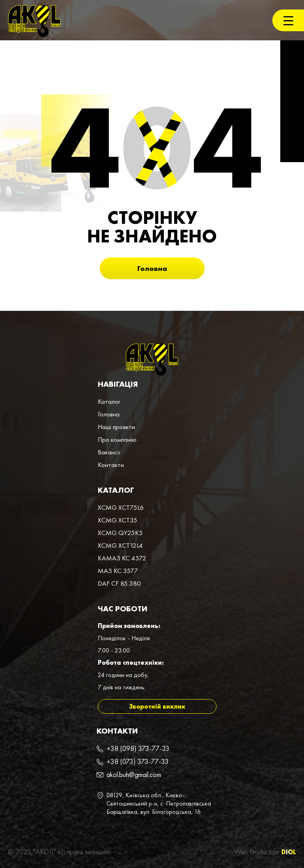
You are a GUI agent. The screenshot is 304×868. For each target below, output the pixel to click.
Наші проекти (116, 427)
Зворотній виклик (157, 706)
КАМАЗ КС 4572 (122, 558)
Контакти (111, 465)
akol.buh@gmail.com (134, 774)
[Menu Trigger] (288, 20)
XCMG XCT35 (118, 520)
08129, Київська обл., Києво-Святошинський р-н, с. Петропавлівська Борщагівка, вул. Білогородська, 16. (159, 803)
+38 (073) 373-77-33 (138, 761)
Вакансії (109, 452)
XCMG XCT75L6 (121, 507)
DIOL (289, 852)
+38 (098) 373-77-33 (138, 748)
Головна (152, 268)
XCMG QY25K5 (120, 533)
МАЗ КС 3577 (118, 571)
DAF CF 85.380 (119, 583)
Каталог (109, 401)
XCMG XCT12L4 (120, 545)
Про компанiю (117, 439)
